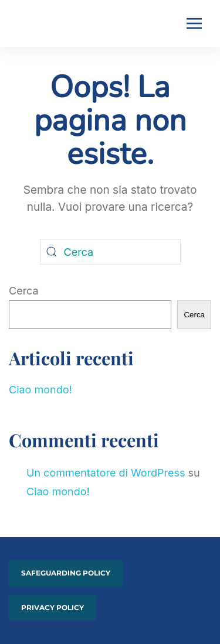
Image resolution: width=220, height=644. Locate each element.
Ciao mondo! (40, 390)
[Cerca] (110, 252)
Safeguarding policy (66, 573)
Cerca (24, 291)
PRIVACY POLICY (53, 607)
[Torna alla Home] (28, 23)
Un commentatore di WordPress (106, 473)
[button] (194, 23)
